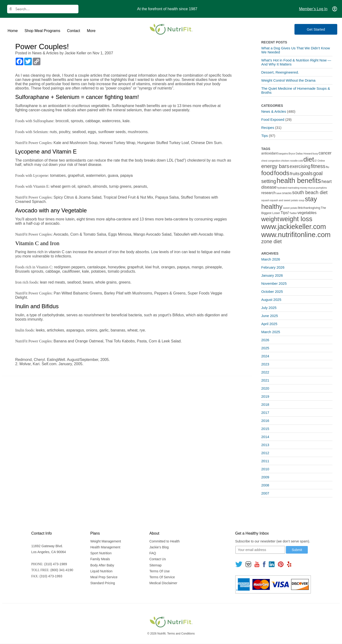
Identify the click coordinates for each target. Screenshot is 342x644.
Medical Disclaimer (163, 583)
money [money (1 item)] (304, 188)
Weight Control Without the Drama (288, 80)
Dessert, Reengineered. (280, 72)
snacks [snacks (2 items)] (287, 193)
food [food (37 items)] (267, 173)
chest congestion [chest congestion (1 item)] (271, 161)
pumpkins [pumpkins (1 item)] (321, 188)
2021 (265, 380)
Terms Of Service (162, 577)
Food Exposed (273, 119)
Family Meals (100, 559)
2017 (265, 413)
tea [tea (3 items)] (300, 208)
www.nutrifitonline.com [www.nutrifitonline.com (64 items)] (296, 235)
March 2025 (271, 332)
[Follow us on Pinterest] (281, 564)
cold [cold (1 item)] (301, 161)
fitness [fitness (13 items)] (318, 166)
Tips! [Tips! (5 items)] (285, 213)
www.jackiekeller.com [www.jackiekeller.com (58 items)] (294, 227)
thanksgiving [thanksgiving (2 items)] (312, 208)
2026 (265, 340)
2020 (265, 388)
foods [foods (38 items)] (282, 173)
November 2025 (274, 283)
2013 (265, 445)
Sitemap (155, 565)
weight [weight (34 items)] (270, 219)
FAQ (153, 553)
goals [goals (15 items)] (306, 173)
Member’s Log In (313, 9)
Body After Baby (102, 565)
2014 (265, 437)
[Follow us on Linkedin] (272, 564)
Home (13, 31)
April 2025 (269, 324)
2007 (265, 493)
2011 (265, 461)
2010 (265, 469)
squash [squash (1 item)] (265, 200)
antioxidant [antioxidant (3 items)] (269, 153)
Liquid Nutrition (101, 571)
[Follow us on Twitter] (239, 564)
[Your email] (260, 550)
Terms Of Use (159, 571)
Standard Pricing (103, 583)
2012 (265, 453)
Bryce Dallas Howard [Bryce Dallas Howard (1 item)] (300, 154)
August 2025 (271, 300)
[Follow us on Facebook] (264, 564)
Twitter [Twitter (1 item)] (293, 213)
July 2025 (269, 308)
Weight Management (106, 541)
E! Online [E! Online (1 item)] (320, 161)
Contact (74, 31)
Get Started (316, 29)
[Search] (43, 9)
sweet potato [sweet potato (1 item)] (290, 208)
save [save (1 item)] (279, 193)
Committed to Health (164, 541)
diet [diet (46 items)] (309, 159)
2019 (265, 396)
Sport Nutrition (101, 553)
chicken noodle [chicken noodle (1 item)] (289, 161)
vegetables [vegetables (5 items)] (307, 213)
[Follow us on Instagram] (248, 564)
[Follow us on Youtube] (257, 564)
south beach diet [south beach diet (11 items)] (310, 192)
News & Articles (45, 53)
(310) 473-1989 (56, 564)
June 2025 (270, 316)
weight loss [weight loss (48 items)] (296, 219)
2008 (265, 485)
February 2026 (273, 267)
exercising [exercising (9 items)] (300, 166)
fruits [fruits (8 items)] (295, 174)
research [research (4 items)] (268, 193)
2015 (265, 429)
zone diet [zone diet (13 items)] (271, 241)
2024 (265, 356)
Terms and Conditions (181, 634)
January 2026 (272, 275)
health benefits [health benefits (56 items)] (299, 181)
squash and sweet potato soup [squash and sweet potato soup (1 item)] (287, 200)
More (91, 31)
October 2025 (272, 292)
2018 (265, 404)
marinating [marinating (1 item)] (294, 188)
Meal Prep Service (104, 577)
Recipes (268, 128)
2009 (265, 477)
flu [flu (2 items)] (328, 167)
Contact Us (157, 559)
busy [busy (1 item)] (316, 154)
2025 (265, 348)
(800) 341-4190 (62, 570)
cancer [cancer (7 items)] (325, 153)
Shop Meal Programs (42, 31)
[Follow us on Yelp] (289, 564)
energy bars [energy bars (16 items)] (275, 166)
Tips (265, 136)
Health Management (105, 547)
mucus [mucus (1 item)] (312, 188)
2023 (265, 364)
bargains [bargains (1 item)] (283, 154)
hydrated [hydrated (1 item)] (282, 188)
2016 (265, 421)
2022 (265, 372)
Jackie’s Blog (159, 547)
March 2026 (271, 259)
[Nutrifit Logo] (171, 29)
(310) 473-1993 (51, 576)
